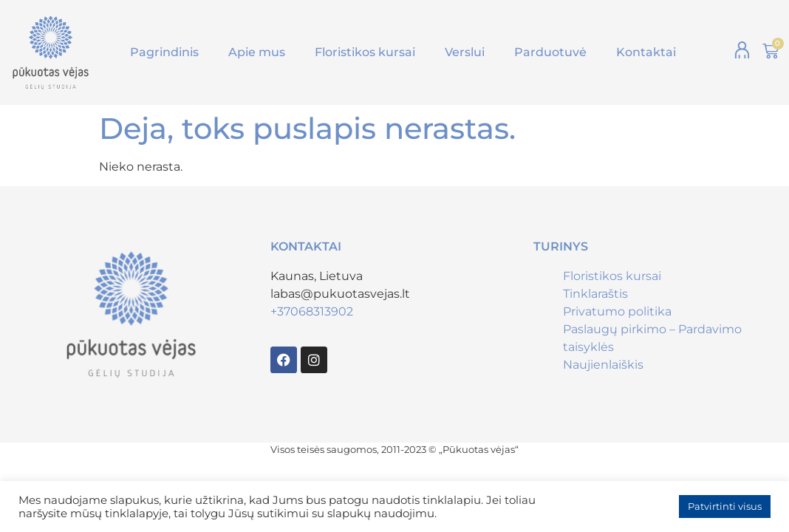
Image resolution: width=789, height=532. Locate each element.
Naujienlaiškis (603, 365)
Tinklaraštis (595, 294)
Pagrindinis (164, 52)
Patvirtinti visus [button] (725, 506)
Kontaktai (646, 52)
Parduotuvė (550, 52)
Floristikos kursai (365, 52)
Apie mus (257, 52)
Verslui (465, 52)
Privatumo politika (617, 311)
